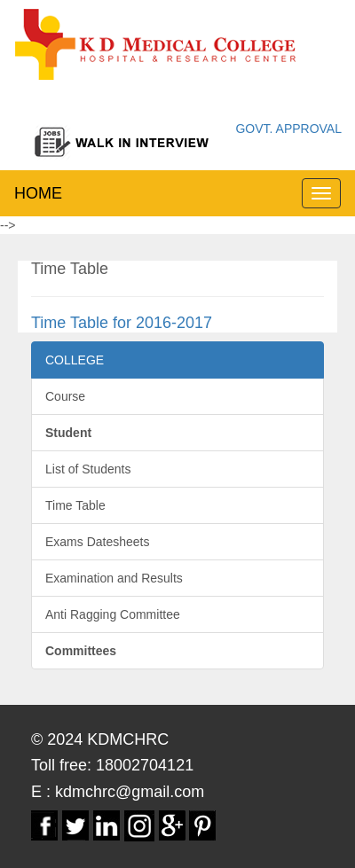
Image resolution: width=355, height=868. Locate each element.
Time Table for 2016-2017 (122, 323)
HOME (38, 193)
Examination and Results (114, 578)
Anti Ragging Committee (113, 614)
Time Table (75, 505)
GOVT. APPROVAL (288, 129)
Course (65, 396)
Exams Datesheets (98, 542)
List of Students (88, 469)
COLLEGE (75, 360)
